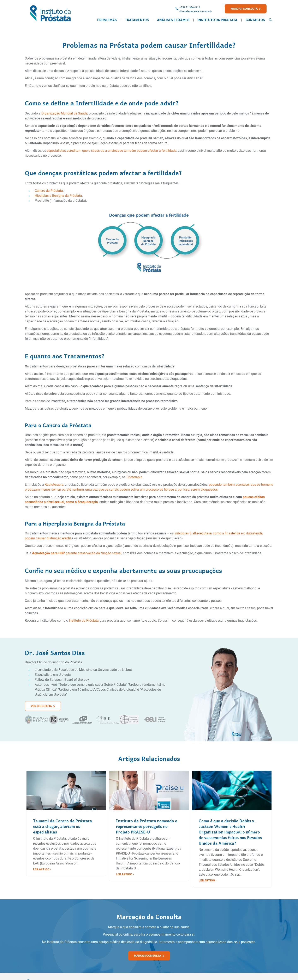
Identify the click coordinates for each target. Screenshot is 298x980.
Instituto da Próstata (217, 20)
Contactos (255, 20)
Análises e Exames (173, 20)
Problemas (107, 20)
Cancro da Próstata (49, 191)
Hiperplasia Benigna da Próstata (58, 196)
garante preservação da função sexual (93, 553)
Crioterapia (134, 477)
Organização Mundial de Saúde (64, 113)
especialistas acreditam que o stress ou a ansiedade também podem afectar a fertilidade (112, 151)
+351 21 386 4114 (190, 7)
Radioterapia (54, 485)
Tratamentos (137, 20)
